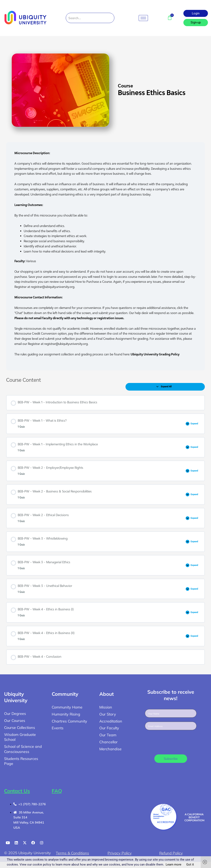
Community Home (67, 707)
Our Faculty (109, 728)
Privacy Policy (120, 853)
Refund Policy (171, 853)
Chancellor (108, 742)
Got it (190, 865)
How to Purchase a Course (94, 282)
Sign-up (196, 22)
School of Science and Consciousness (23, 749)
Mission (106, 707)
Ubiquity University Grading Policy (155, 354)
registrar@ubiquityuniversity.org (53, 287)
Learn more (173, 865)
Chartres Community (69, 721)
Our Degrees (15, 714)
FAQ (57, 791)
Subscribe (171, 759)
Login (196, 13)
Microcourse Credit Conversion (36, 333)
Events (58, 728)
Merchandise (110, 749)
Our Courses (15, 721)
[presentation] (176, 742)
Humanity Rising (66, 714)
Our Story (108, 714)
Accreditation (111, 721)
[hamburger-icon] (143, 18)
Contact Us (17, 791)
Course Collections (20, 728)
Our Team (108, 735)
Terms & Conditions (72, 853)
